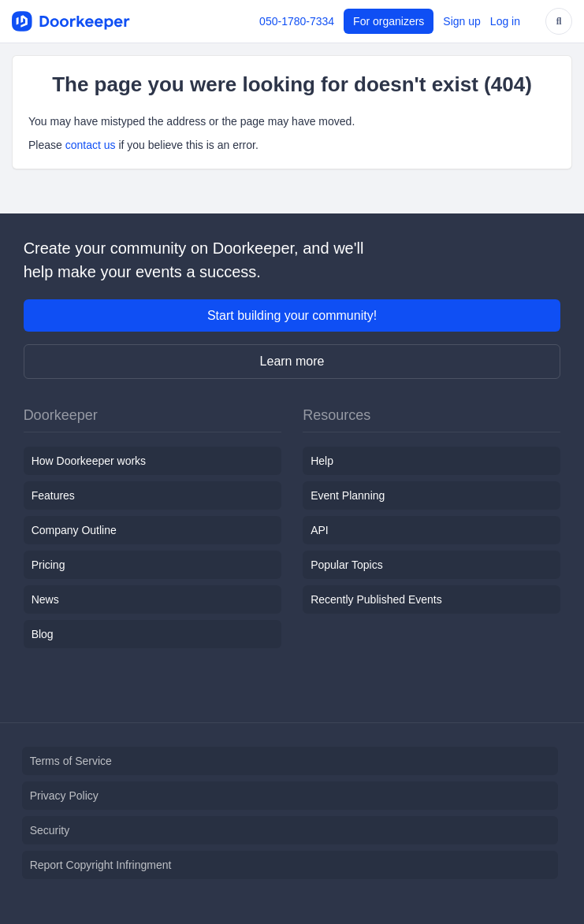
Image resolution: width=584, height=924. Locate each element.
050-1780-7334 (297, 21)
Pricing (48, 565)
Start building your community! (292, 315)
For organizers (389, 21)
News (45, 599)
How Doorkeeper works (89, 461)
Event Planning (348, 495)
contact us (91, 145)
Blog (43, 634)
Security (50, 830)
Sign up (461, 21)
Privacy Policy (64, 796)
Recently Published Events (376, 599)
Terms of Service (71, 761)
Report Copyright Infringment (101, 865)
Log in (505, 21)
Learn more (292, 361)
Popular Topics (347, 565)
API (320, 530)
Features (53, 495)
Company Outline (74, 530)
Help (322, 461)
